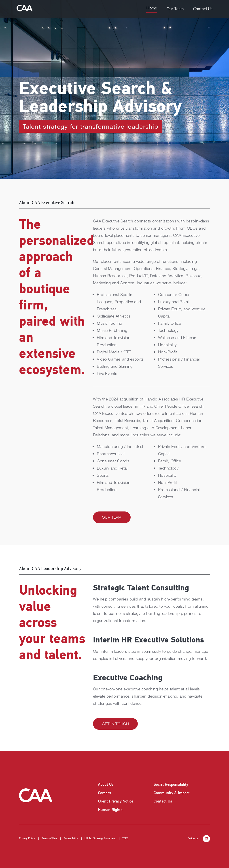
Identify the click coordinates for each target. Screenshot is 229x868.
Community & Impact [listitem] (172, 793)
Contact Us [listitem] (163, 801)
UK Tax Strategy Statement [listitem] (100, 839)
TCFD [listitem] (125, 839)
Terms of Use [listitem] (49, 839)
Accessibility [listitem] (71, 839)
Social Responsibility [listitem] (171, 784)
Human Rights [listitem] (110, 810)
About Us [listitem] (106, 784)
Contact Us (203, 9)
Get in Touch (115, 724)
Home (152, 8)
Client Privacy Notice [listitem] (116, 801)
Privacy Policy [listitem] (27, 839)
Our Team (175, 9)
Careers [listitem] (104, 793)
